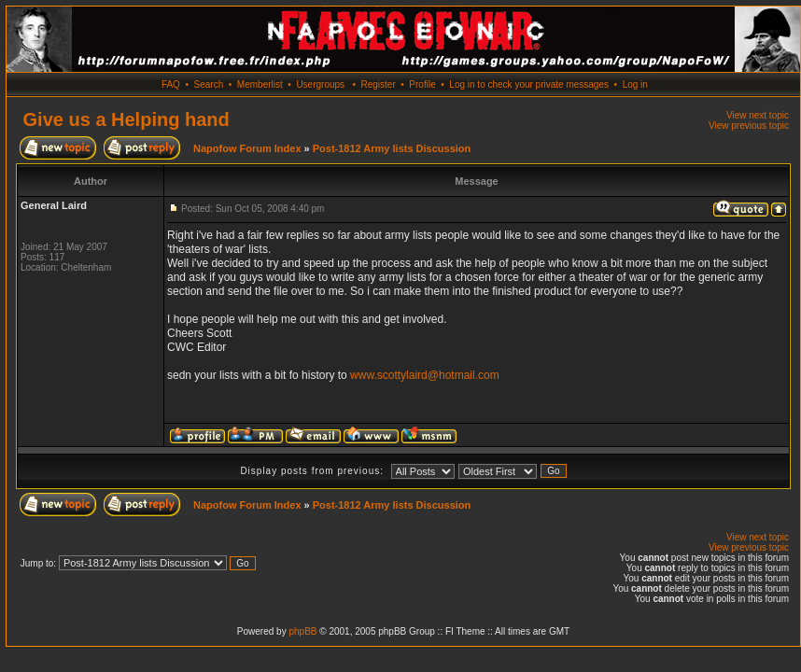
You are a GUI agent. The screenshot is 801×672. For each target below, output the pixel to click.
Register (378, 84)
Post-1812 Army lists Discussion (392, 148)
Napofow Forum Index (247, 148)
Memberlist (260, 84)
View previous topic (749, 126)
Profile (422, 84)
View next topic (758, 115)
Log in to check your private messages (529, 84)
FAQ (171, 84)
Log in (635, 84)
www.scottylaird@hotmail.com (425, 375)
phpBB (302, 631)
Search (209, 84)
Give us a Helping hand (126, 119)
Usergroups (320, 84)
